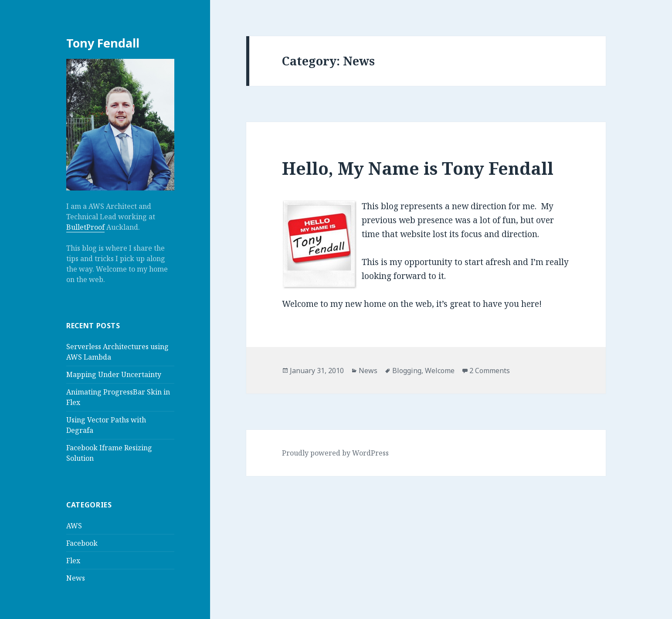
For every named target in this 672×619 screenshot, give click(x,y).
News (76, 578)
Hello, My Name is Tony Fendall (418, 168)
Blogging (407, 371)
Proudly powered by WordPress (335, 453)
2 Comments (490, 371)
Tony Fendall (103, 43)
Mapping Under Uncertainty (114, 374)
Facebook (82, 543)
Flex (73, 561)
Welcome (440, 371)
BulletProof (85, 227)
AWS (74, 526)
